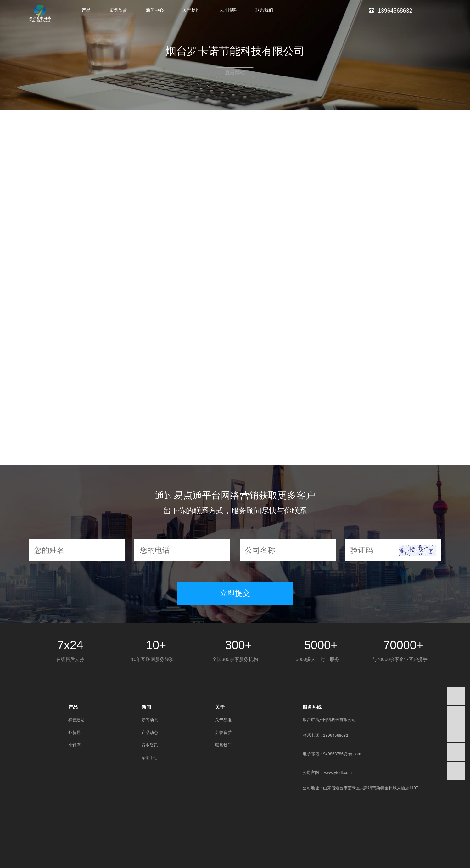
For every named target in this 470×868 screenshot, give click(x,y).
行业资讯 (150, 745)
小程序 (74, 745)
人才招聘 (228, 10)
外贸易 (74, 733)
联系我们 (264, 10)
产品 (86, 10)
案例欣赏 (118, 10)
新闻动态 (150, 720)
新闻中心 (155, 10)
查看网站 (235, 73)
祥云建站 (76, 720)
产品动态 (150, 733)
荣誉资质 (223, 733)
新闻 (146, 707)
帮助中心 (150, 758)
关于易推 (191, 10)
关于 (220, 707)
